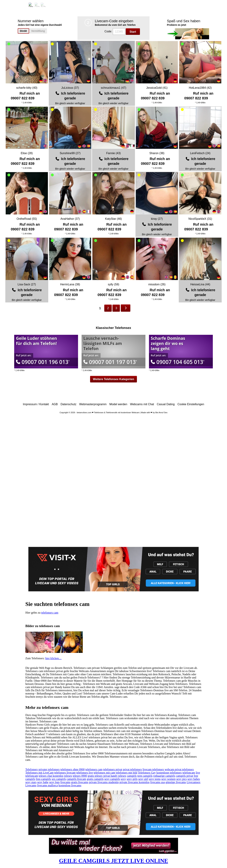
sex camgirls (59, 779)
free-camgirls (43, 779)
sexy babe (43, 782)
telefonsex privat (113, 769)
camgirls (132, 776)
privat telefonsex (132, 769)
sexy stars (31, 782)
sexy (123, 779)
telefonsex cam (50, 613)
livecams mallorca (47, 785)
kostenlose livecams (70, 785)
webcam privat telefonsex (179, 769)
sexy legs (54, 782)
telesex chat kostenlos (51, 776)
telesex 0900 (80, 776)
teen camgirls (145, 776)
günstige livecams (176, 782)
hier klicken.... (53, 658)
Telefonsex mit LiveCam (39, 773)
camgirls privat (184, 776)
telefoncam (189, 773)
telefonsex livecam (65, 773)
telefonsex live (85, 773)
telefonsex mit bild (127, 773)
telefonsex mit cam (104, 773)
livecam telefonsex (153, 769)
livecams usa (157, 782)
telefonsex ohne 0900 (72, 769)
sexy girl (143, 779)
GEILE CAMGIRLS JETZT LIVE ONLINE (114, 861)
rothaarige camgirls (164, 776)
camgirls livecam (76, 779)
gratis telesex (95, 776)
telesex (68, 776)
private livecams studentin (104, 782)
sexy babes (194, 779)
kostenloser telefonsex (169, 773)
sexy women (168, 779)
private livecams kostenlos (135, 782)
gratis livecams (80, 782)
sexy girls (132, 779)
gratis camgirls (95, 779)
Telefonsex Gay (147, 773)
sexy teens (155, 779)
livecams (65, 782)
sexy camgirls (112, 779)
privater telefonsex (49, 769)
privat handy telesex (115, 776)
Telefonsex (32, 769)
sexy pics (182, 779)
